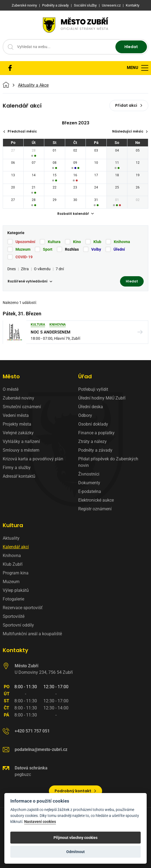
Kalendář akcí (16, 547)
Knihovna (122, 242)
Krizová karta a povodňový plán (33, 459)
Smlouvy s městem (21, 450)
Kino (77, 242)
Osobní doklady (93, 424)
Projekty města (17, 424)
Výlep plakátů (16, 590)
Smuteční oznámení (22, 407)
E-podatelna (90, 491)
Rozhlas (72, 249)
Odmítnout (75, 852)
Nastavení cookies (40, 822)
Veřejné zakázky (18, 433)
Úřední (119, 249)
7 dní (60, 269)
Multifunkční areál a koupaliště (32, 634)
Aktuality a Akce (33, 85)
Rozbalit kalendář (75, 214)
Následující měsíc (130, 131)
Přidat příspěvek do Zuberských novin (108, 462)
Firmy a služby (17, 468)
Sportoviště (14, 616)
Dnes (12, 269)
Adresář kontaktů (19, 476)
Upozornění (25, 242)
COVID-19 (24, 257)
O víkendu (42, 269)
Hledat (131, 47)
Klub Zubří (13, 564)
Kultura (54, 242)
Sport (48, 249)
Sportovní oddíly (18, 625)
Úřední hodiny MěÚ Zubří (102, 398)
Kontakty (15, 650)
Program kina (16, 573)
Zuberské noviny (18, 398)
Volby (96, 249)
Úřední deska (91, 407)
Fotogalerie (13, 599)
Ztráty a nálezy (92, 441)
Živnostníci (89, 474)
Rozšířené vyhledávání (30, 281)
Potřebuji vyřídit (93, 389)
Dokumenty (89, 483)
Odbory (85, 415)
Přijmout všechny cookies (75, 838)
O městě (11, 389)
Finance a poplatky (96, 433)
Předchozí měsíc (20, 131)
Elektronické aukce (96, 500)
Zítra (25, 269)
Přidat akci (129, 105)
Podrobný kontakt (76, 791)
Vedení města (16, 415)
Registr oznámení (95, 509)
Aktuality (11, 538)
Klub (97, 242)
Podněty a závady (95, 450)
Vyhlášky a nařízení (21, 441)
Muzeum (23, 249)
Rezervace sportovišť (23, 608)
